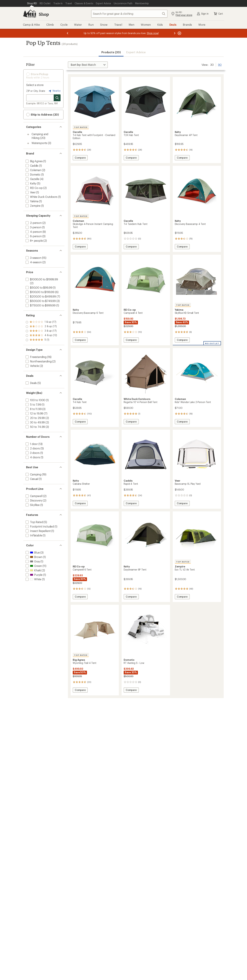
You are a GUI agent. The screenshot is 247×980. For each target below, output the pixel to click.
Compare (80, 158)
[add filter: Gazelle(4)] (32, 179)
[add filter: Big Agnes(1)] (34, 161)
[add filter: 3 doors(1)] (32, 453)
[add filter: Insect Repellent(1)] (38, 531)
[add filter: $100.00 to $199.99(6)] (40, 292)
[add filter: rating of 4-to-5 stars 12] (41, 327)
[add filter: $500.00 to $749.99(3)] (40, 301)
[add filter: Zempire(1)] (33, 206)
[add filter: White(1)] (33, 579)
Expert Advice (136, 52)
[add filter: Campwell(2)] (34, 496)
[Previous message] (68, 33)
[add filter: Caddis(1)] (32, 166)
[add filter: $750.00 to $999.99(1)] (40, 305)
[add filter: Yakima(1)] (32, 201)
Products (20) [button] (111, 52)
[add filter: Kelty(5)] (31, 183)
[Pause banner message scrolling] (179, 33)
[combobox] (129, 14)
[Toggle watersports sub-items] (28, 143)
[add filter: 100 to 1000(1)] (35, 400)
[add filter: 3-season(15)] (33, 258)
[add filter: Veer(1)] (30, 192)
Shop (44, 14)
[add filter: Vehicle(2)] (32, 366)
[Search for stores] (57, 98)
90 (220, 64)
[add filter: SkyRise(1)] (32, 505)
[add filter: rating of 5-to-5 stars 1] (41, 322)
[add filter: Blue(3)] (32, 552)
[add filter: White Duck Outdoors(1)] (41, 197)
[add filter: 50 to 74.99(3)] (35, 427)
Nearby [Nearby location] (54, 91)
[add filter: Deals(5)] (31, 383)
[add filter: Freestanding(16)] (36, 357)
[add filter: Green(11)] (33, 566)
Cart (218, 14)
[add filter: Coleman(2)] (33, 170)
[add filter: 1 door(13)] (31, 444)
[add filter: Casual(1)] (32, 479)
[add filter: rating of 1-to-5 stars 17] (41, 340)
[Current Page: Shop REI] (32, 3)
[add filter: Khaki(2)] (33, 570)
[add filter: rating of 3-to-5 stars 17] (41, 331)
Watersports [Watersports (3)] (39, 143)
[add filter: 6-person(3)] (33, 236)
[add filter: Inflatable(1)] (33, 535)
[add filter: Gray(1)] (32, 561)
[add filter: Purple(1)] (34, 575)
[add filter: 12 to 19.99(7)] (34, 413)
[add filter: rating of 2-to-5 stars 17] (41, 336)
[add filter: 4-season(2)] (33, 262)
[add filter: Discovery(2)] (34, 500)
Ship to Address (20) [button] (43, 115)
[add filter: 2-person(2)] (33, 223)
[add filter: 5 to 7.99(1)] (33, 404)
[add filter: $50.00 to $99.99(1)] (39, 287)
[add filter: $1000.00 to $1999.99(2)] (41, 279)
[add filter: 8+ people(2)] (34, 241)
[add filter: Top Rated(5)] (34, 522)
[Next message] (175, 33)
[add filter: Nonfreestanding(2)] (38, 361)
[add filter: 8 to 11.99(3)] (33, 409)
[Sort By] (88, 65)
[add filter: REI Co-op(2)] (34, 188)
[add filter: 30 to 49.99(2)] (35, 422)
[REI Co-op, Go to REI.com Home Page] (30, 14)
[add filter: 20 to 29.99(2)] (35, 418)
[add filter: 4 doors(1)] (32, 457)
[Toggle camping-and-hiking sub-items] (28, 134)
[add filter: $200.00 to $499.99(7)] (40, 296)
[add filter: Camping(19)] (33, 474)
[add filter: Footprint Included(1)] (39, 526)
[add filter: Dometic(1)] (33, 174)
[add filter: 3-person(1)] (33, 227)
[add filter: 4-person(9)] (33, 232)
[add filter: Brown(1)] (34, 557)
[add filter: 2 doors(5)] (32, 448)
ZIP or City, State (36, 91)
